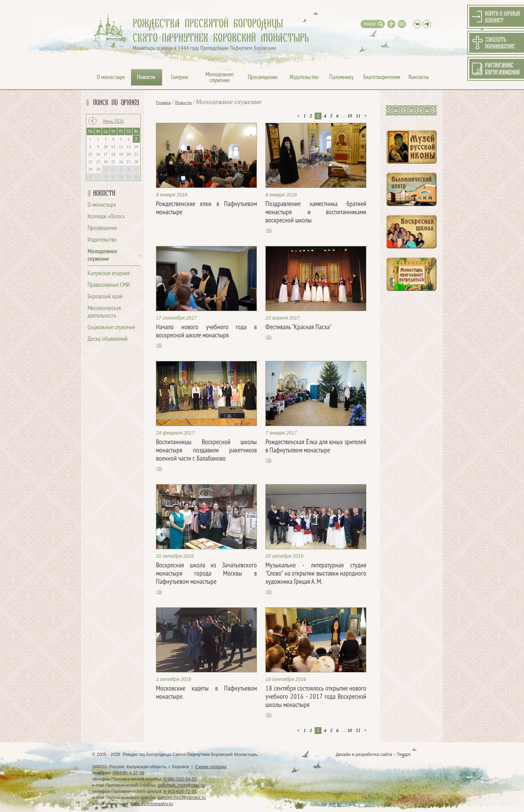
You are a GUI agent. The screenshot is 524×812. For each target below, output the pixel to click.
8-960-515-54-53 (180, 779)
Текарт (403, 754)
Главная (163, 103)
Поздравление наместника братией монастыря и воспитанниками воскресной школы (316, 212)
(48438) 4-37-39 (128, 773)
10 (350, 116)
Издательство (102, 240)
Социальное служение (111, 328)
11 (358, 116)
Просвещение (102, 228)
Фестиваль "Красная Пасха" (299, 327)
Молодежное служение (229, 102)
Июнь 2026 (113, 121)
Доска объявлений (108, 339)
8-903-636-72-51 (180, 791)
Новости (104, 193)
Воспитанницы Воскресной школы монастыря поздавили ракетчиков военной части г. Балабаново (206, 451)
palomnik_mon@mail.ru (181, 785)
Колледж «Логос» (106, 217)
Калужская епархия (109, 274)
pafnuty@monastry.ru (152, 804)
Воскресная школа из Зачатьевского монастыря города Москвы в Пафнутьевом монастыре (206, 574)
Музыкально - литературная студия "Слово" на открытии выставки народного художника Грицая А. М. (316, 574)
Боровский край (105, 297)
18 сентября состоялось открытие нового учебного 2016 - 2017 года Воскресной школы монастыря (316, 697)
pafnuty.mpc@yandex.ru (182, 797)
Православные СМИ (109, 285)
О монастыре (102, 205)
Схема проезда (211, 767)
